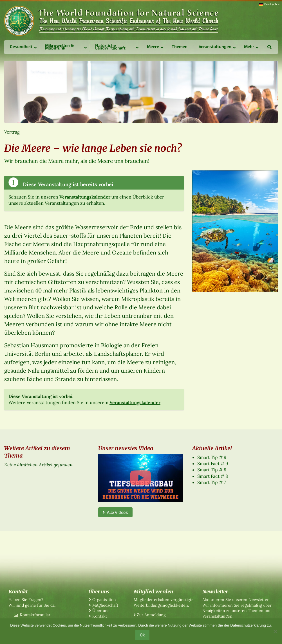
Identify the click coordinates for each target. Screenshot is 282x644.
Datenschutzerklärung (248, 625)
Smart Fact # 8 (213, 476)
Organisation (104, 600)
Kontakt (100, 616)
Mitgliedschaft (105, 605)
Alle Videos (115, 512)
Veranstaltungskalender (85, 197)
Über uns (101, 611)
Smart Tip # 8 (212, 470)
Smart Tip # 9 (212, 457)
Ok (142, 635)
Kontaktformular (35, 615)
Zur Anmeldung (151, 615)
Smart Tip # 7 (211, 482)
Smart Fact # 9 (213, 463)
